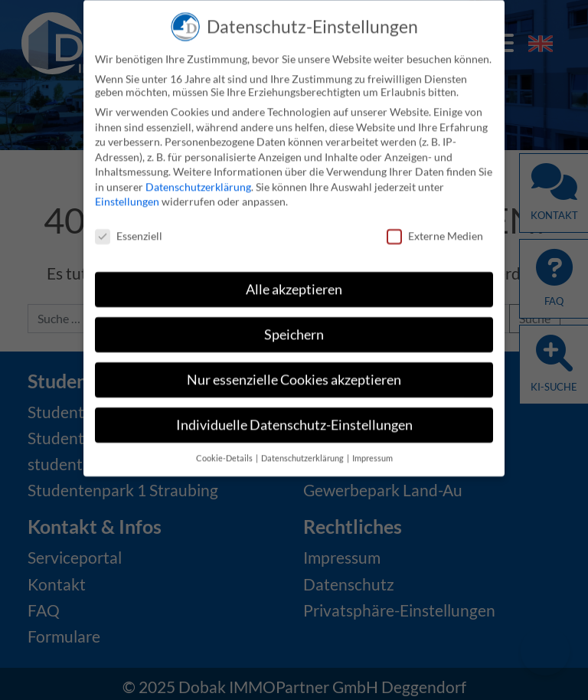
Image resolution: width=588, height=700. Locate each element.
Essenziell (129, 232)
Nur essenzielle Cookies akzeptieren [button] (294, 376)
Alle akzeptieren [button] (294, 285)
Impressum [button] (372, 454)
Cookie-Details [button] (225, 454)
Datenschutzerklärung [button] (303, 454)
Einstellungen (127, 198)
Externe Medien (435, 232)
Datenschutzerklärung (198, 183)
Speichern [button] (294, 330)
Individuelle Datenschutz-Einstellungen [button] (294, 421)
